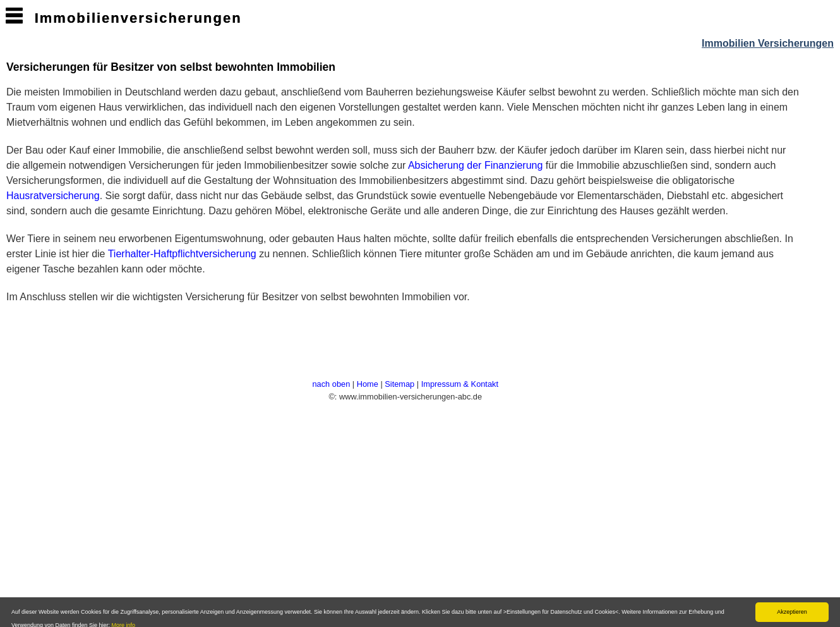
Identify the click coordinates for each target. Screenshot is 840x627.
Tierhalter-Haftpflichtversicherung (182, 254)
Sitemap (399, 384)
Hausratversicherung (53, 196)
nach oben (331, 384)
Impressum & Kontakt (460, 384)
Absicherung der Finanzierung (475, 165)
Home (368, 384)
